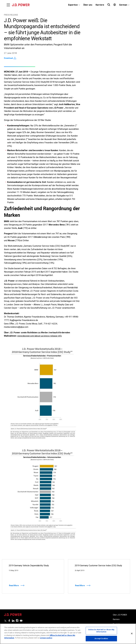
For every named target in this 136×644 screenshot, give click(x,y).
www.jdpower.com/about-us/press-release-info (40, 336)
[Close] (132, 634)
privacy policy (46, 638)
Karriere (100, 5)
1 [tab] (66, 597)
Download (8, 58)
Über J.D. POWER (120, 615)
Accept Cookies (101, 638)
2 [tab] (70, 597)
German (123, 5)
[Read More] (33, 576)
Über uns (88, 5)
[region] (68, 634)
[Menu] (8, 5)
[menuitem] (74, 5)
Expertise (73, 5)
